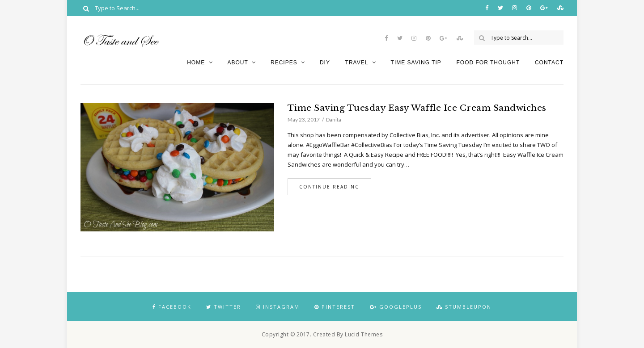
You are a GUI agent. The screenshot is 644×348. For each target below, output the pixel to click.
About (237, 63)
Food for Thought (488, 63)
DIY (325, 63)
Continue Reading (329, 187)
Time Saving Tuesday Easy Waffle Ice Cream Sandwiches (417, 108)
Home (196, 63)
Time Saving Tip (416, 63)
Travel (357, 63)
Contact (549, 63)
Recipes (284, 63)
